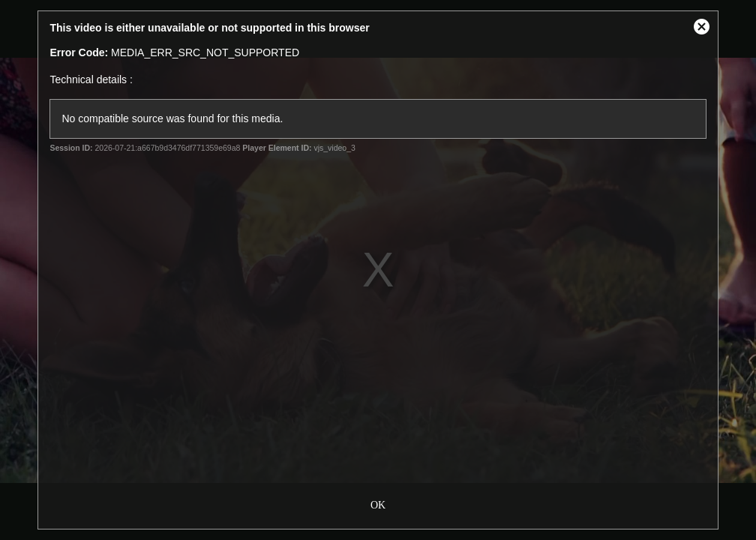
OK (378, 503)
